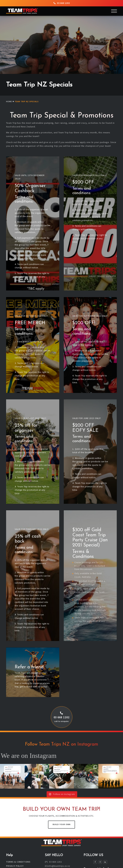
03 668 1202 (61, 3)
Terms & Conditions (18, 862)
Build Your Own (62, 824)
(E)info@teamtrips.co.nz (57, 866)
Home (9, 101)
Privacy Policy (15, 866)
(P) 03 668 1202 (53, 862)
